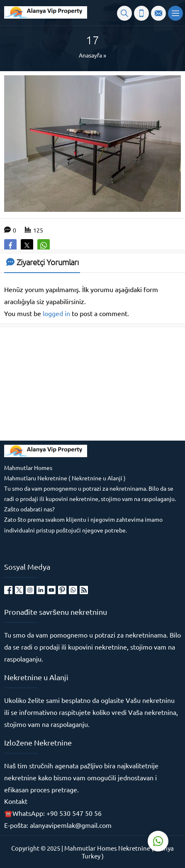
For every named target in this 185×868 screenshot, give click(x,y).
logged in (56, 313)
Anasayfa (90, 55)
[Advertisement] (66, 383)
